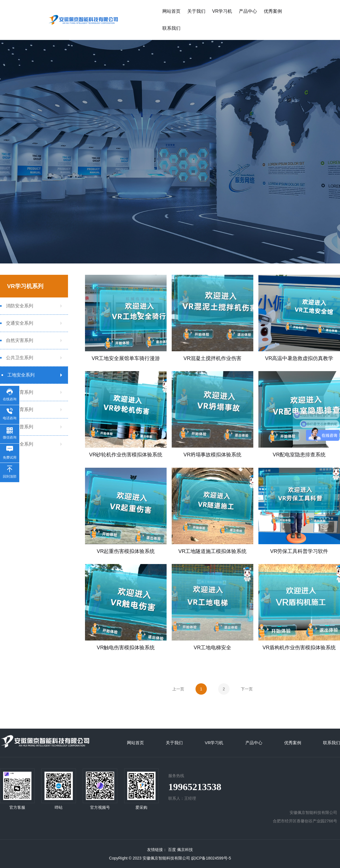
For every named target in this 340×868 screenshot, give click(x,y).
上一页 (178, 689)
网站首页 (171, 11)
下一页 (247, 689)
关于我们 (196, 11)
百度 (172, 850)
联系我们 (171, 28)
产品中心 (248, 11)
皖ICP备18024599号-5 (211, 858)
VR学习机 (222, 11)
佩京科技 (185, 850)
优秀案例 (273, 11)
